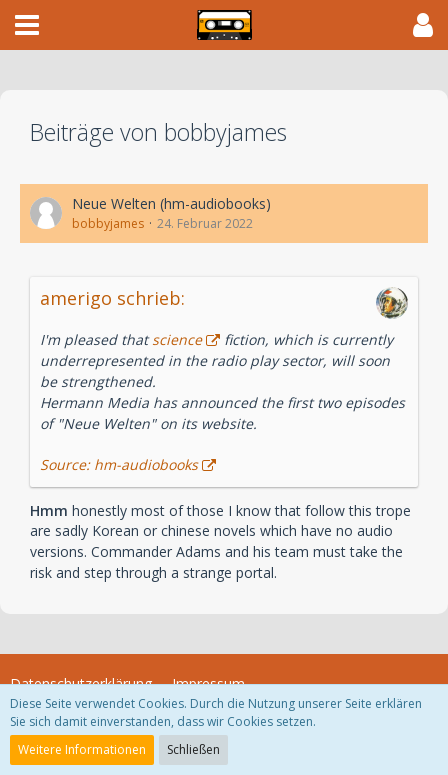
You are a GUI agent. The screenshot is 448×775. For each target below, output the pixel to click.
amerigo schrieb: (112, 298)
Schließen (193, 749)
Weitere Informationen (82, 749)
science (177, 339)
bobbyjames (108, 223)
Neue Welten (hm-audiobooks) (171, 203)
